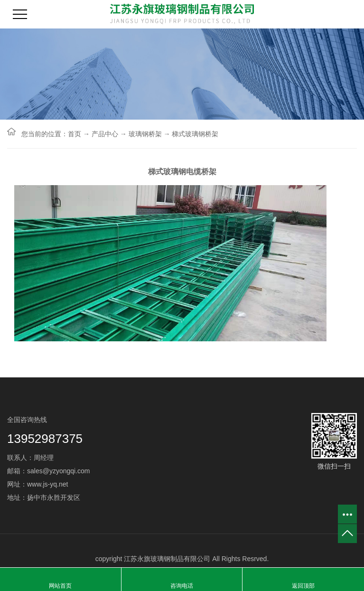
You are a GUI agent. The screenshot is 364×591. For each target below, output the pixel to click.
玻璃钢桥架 (145, 134)
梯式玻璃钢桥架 (195, 134)
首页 (75, 134)
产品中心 (105, 134)
